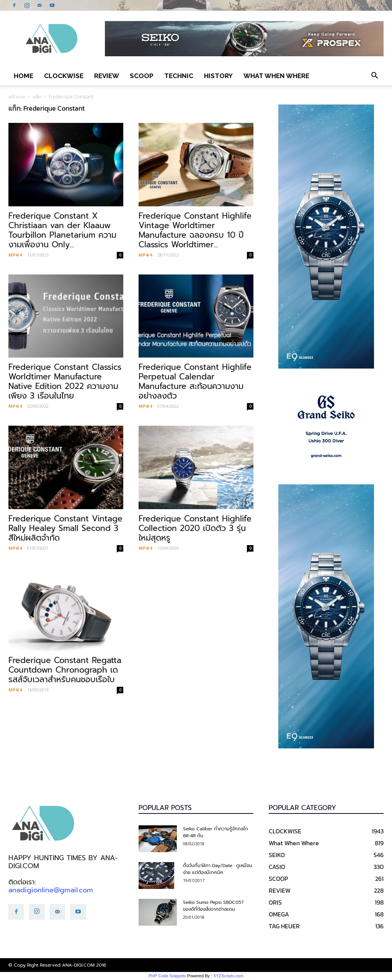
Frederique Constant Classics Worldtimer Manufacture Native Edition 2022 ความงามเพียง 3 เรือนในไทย (65, 381)
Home (24, 76)
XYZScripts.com (228, 976)
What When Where (276, 76)
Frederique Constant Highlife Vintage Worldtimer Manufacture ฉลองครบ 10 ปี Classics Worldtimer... (195, 230)
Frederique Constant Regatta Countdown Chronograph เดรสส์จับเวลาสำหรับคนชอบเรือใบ (65, 670)
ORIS (275, 902)
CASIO (277, 867)
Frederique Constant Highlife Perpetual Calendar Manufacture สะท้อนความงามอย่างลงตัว (195, 381)
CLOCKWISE (64, 76)
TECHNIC (179, 76)
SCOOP (142, 76)
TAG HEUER (284, 926)
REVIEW (107, 76)
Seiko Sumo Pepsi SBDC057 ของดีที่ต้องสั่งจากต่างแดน (213, 906)
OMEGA (279, 914)
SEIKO (277, 855)
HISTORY (218, 76)
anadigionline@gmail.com (51, 890)
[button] (374, 76)
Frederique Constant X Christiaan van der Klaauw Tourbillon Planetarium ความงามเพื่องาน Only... (62, 230)
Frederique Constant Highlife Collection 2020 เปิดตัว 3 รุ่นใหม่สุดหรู (195, 528)
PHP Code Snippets (167, 976)
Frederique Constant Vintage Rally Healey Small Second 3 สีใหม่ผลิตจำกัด (65, 528)
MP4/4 (15, 255)
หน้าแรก (17, 97)
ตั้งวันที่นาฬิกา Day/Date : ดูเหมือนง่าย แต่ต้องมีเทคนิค (218, 869)
